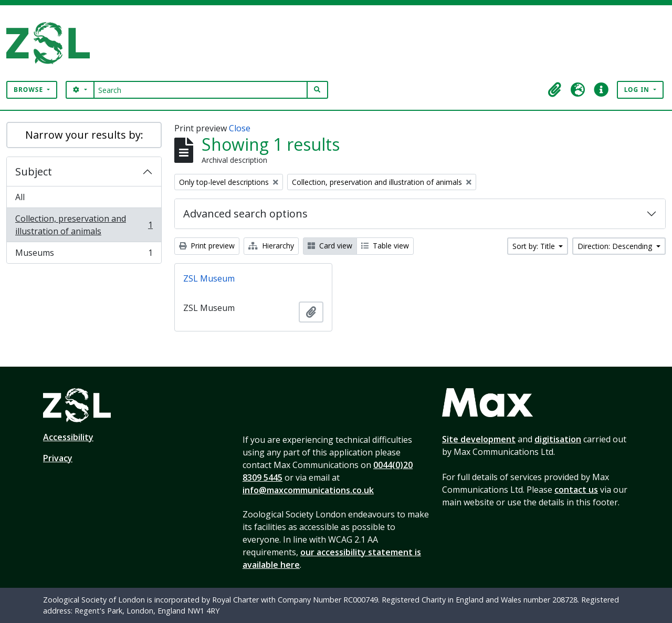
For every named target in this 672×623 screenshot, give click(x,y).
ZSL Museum (209, 278)
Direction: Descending (616, 246)
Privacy (58, 458)
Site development (479, 439)
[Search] (201, 90)
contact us (576, 490)
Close (240, 128)
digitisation (558, 439)
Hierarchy (271, 246)
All (20, 197)
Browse (29, 90)
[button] (555, 90)
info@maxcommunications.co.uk (308, 490)
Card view (330, 246)
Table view (385, 246)
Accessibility (68, 437)
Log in (638, 90)
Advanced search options (245, 214)
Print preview (207, 246)
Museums (84, 255)
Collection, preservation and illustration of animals (84, 225)
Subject (34, 172)
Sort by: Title (535, 246)
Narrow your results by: (84, 135)
